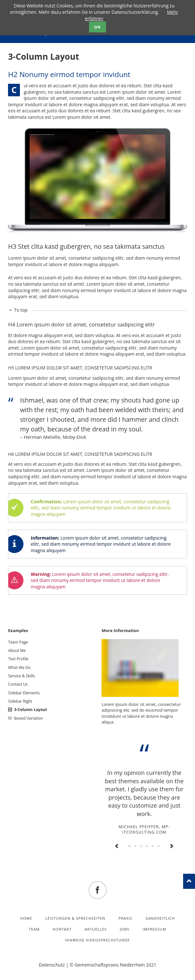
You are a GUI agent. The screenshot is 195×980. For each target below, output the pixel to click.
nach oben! (189, 881)
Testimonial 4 (147, 846)
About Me (17, 650)
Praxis (125, 918)
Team (34, 929)
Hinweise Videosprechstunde (97, 940)
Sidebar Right (20, 701)
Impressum (155, 929)
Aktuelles (96, 929)
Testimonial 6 (159, 846)
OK (98, 27)
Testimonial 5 (153, 846)
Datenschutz (52, 965)
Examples (18, 630)
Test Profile (18, 659)
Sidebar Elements (24, 693)
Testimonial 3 (141, 846)
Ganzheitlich (160, 918)
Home (26, 918)
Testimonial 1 (130, 846)
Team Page (18, 642)
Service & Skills (21, 676)
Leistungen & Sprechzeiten (75, 918)
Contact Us (18, 684)
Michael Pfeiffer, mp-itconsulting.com (144, 829)
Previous (117, 846)
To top (21, 310)
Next (172, 846)
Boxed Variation (29, 718)
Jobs (125, 929)
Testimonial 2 (136, 846)
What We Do (19, 668)
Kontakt (62, 929)
